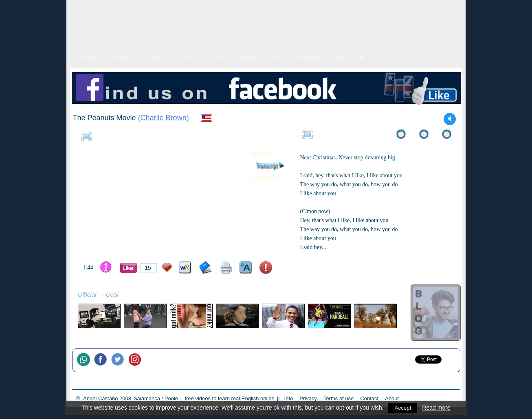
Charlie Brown (164, 118)
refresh (128, 296)
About (392, 398)
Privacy (308, 398)
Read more (436, 408)
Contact (369, 398)
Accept (403, 408)
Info (289, 398)
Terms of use (339, 398)
